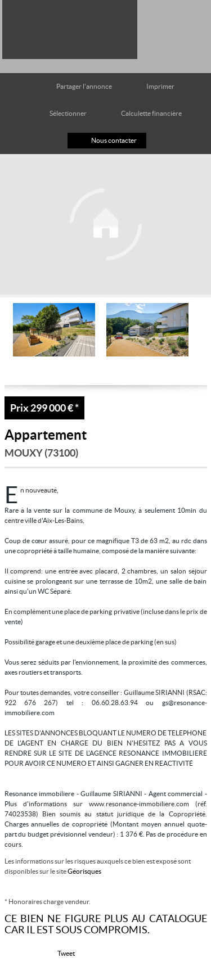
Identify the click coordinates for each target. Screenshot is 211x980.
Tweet (66, 953)
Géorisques (84, 871)
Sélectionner (68, 113)
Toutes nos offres (165, 24)
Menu (193, 24)
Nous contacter (114, 140)
